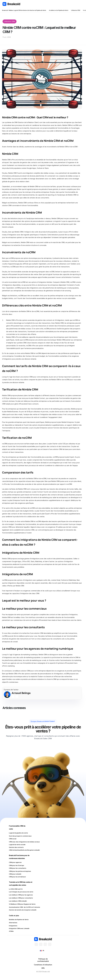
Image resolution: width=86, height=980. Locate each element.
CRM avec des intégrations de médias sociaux (24, 842)
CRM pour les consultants (18, 868)
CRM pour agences (15, 862)
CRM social (13, 839)
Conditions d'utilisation (43, 965)
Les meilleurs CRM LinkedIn (18, 901)
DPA (43, 968)
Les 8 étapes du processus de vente (21, 892)
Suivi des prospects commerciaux (20, 836)
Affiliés (11, 931)
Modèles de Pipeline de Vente (19, 920)
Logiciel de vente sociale (17, 845)
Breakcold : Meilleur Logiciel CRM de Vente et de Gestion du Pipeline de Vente (24, 10)
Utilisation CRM (76, 10)
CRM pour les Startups (16, 865)
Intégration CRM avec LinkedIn (19, 928)
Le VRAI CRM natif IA (16, 889)
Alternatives (13, 923)
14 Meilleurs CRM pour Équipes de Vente (22, 904)
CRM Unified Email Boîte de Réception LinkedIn (24, 850)
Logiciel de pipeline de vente (18, 833)
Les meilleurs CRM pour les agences (21, 895)
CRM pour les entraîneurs (17, 877)
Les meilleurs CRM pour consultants (21, 898)
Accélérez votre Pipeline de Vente (59, 10)
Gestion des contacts (16, 847)
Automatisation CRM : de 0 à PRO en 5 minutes (25, 907)
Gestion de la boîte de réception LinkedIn (23, 910)
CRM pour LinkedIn (15, 874)
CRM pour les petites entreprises (20, 871)
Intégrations (13, 926)
